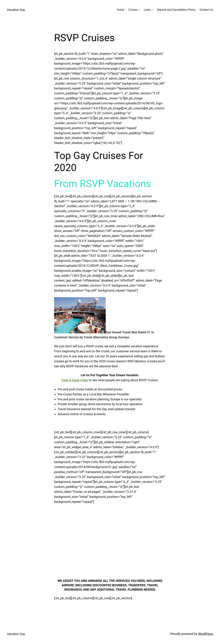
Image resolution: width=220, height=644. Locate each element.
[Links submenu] (152, 10)
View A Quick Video (75, 380)
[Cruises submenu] (139, 10)
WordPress (206, 634)
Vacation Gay (16, 10)
